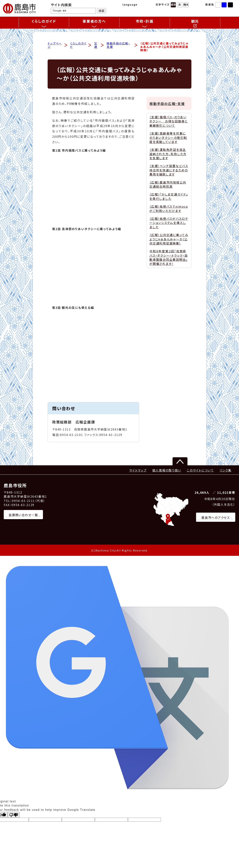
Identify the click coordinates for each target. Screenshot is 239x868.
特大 (186, 5)
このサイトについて (200, 470)
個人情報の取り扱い (167, 470)
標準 (173, 5)
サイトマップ (138, 470)
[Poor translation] (14, 815)
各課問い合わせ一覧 (23, 515)
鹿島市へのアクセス (216, 518)
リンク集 (226, 470)
